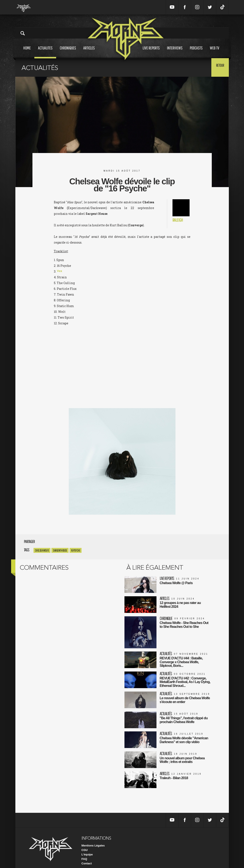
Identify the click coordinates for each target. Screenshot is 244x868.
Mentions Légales (93, 839)
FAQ (84, 853)
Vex (60, 271)
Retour (218, 67)
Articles (89, 52)
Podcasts (196, 52)
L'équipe (87, 848)
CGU (85, 844)
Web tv (215, 52)
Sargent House (60, 550)
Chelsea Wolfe (42, 550)
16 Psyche (76, 550)
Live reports (151, 52)
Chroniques (68, 52)
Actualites (45, 52)
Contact (87, 857)
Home (27, 52)
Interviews (175, 52)
